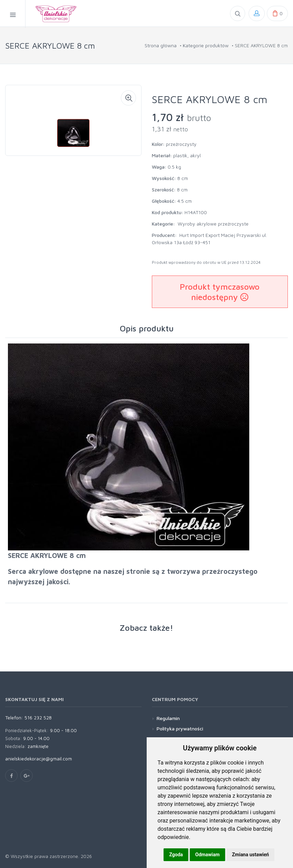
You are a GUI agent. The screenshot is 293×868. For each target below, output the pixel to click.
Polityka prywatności (180, 729)
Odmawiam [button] (207, 855)
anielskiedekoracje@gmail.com (39, 759)
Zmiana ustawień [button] (250, 855)
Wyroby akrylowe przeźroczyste (213, 224)
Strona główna (161, 45)
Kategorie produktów (206, 45)
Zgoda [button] (176, 855)
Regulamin (168, 718)
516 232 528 (38, 717)
